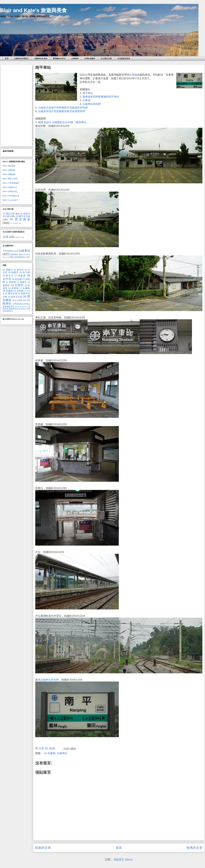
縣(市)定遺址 (21, 309)
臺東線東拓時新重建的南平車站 (101, 97)
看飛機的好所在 (59, 59)
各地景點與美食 (124, 59)
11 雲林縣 (11, 282)
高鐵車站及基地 (41, 59)
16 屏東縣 (13, 288)
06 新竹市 (8, 276)
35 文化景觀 (14, 223)
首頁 (7, 59)
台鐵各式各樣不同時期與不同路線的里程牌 (63, 108)
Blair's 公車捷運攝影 (11, 183)
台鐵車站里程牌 (92, 104)
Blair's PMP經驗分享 (11, 196)
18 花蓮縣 (50, 753)
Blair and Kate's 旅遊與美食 (33, 10)
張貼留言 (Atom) (123, 860)
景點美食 (18, 237)
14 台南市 (17, 285)
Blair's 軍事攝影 (9, 170)
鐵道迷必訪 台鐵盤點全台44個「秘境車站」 (63, 122)
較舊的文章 (195, 848)
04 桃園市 (13, 272)
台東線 (133, 75)
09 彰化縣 (17, 279)
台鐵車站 (62, 753)
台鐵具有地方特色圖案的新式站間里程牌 (62, 111)
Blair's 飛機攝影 (9, 174)
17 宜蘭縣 (25, 288)
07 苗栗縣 (20, 276)
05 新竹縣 (25, 272)
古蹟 (5, 237)
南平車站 (88, 93)
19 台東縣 (18, 291)
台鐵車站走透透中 (21, 59)
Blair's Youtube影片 (10, 200)
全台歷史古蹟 (106, 59)
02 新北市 (19, 270)
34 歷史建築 (20, 219)
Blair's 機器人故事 (10, 179)
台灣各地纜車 (90, 59)
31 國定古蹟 (9, 214)
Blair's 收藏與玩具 (10, 187)
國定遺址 (25, 307)
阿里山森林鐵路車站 (18, 257)
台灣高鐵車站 (8, 251)
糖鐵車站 (14, 255)
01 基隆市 (8, 270)
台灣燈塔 (75, 59)
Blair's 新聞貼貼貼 (10, 191)
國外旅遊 (18, 307)
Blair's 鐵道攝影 (9, 166)
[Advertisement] (16, 105)
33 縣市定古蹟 (23, 216)
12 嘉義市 (22, 282)
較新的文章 (43, 848)
